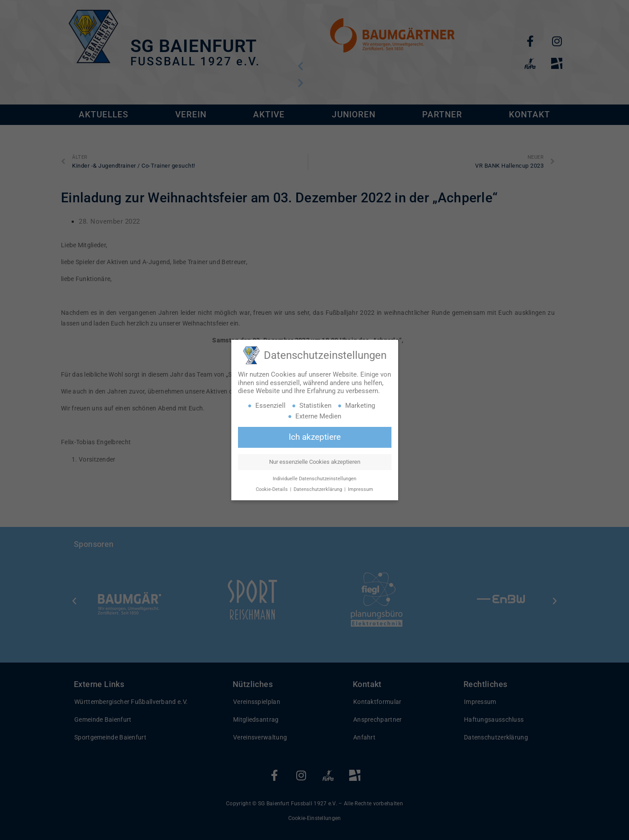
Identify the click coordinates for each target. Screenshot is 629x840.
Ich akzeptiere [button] (315, 437)
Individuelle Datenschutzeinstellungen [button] (314, 479)
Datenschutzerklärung (319, 489)
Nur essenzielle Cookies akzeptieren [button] (315, 462)
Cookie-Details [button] (272, 489)
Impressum (361, 489)
